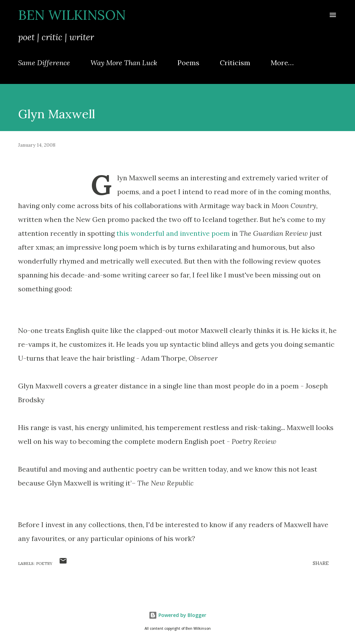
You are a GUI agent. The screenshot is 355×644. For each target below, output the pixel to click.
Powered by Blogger (177, 615)
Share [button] (321, 563)
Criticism (235, 63)
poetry (44, 564)
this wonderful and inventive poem (173, 233)
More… (282, 63)
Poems (188, 63)
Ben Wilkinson (72, 15)
